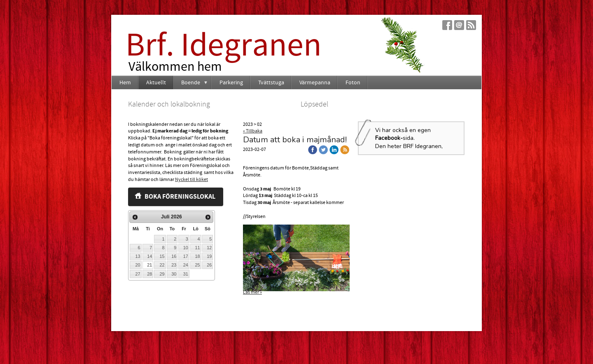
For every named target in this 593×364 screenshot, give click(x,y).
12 (209, 248)
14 (149, 256)
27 (138, 274)
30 (174, 274)
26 (209, 265)
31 (186, 274)
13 (138, 256)
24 (186, 265)
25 (197, 265)
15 (162, 256)
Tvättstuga (271, 83)
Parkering (231, 83)
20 (138, 265)
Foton (353, 83)
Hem (125, 83)
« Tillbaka (253, 131)
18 (197, 256)
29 (162, 274)
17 (186, 256)
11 (197, 248)
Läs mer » (252, 292)
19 (209, 256)
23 (174, 265)
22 (162, 265)
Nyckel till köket (191, 180)
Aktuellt (156, 83)
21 (149, 265)
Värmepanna (315, 83)
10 (186, 248)
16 (174, 256)
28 (149, 274)
